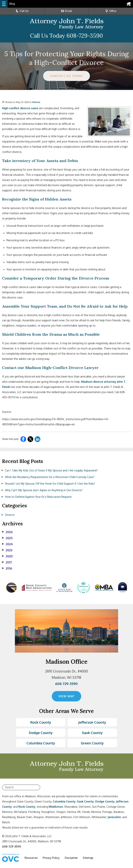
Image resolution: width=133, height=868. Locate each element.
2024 (7, 544)
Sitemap (88, 858)
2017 (7, 562)
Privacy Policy (51, 858)
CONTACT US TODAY (67, 76)
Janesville (114, 817)
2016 (7, 568)
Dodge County (41, 733)
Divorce (36, 102)
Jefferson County (92, 722)
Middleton (56, 807)
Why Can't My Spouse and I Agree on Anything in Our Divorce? (44, 490)
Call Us (22, 11)
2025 (7, 538)
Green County (92, 743)
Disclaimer (71, 858)
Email (66, 11)
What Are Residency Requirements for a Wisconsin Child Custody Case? (50, 477)
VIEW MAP (66, 696)
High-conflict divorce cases (20, 108)
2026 (7, 532)
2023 (7, 550)
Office (111, 11)
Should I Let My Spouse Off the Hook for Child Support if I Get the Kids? (50, 484)
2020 (7, 556)
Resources (31, 858)
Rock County (41, 722)
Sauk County (92, 733)
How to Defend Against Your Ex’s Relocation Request (38, 497)
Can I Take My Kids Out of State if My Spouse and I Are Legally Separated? (51, 470)
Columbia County (41, 743)
